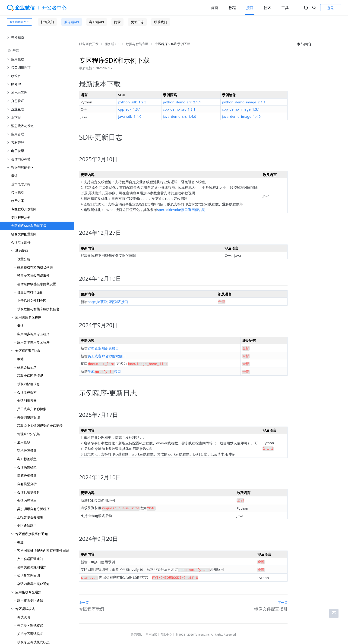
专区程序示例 (21, 217)
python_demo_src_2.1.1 (182, 102)
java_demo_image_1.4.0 (241, 116)
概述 (14, 176)
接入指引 (18, 192)
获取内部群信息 (28, 384)
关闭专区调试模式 (30, 634)
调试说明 (24, 617)
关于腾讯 (136, 627)
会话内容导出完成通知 (33, 584)
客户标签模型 (27, 459)
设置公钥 (24, 259)
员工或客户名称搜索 (32, 409)
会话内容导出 (27, 500)
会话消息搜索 (27, 401)
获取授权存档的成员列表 (35, 267)
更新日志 (137, 22)
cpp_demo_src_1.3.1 (179, 109)
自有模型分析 (27, 484)
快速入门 (47, 22)
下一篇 (283, 596)
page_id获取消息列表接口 (108, 301)
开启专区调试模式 (30, 625)
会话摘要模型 (27, 467)
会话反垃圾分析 (28, 492)
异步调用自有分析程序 (33, 509)
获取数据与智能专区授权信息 (38, 309)
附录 (117, 22)
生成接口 (104, 369)
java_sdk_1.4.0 (130, 116)
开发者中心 (54, 8)
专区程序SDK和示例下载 (29, 226)
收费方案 (18, 201)
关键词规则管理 (28, 417)
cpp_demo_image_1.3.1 (241, 109)
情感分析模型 (27, 475)
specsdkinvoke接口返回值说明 (181, 210)
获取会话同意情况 (30, 376)
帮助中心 (166, 627)
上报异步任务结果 (30, 517)
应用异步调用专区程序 (33, 342)
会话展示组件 (21, 242)
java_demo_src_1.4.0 (179, 116)
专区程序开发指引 (24, 209)
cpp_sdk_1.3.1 (129, 109)
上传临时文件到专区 (32, 301)
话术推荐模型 (27, 450)
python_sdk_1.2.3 (132, 102)
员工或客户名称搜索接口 (107, 354)
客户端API (97, 22)
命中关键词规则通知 (32, 567)
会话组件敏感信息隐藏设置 (37, 284)
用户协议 (151, 627)
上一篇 (84, 596)
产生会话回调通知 (30, 559)
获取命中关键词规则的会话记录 (40, 426)
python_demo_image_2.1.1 (244, 102)
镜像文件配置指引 (24, 234)
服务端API (72, 22)
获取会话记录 (27, 367)
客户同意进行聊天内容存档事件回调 (43, 550)
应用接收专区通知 (30, 600)
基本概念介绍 (21, 184)
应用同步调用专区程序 (33, 334)
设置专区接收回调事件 (33, 276)
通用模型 (24, 442)
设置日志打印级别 (30, 292)
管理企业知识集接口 (103, 347)
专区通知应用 (27, 525)
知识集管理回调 (28, 575)
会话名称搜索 (27, 392)
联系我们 (161, 22)
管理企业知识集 (28, 434)
